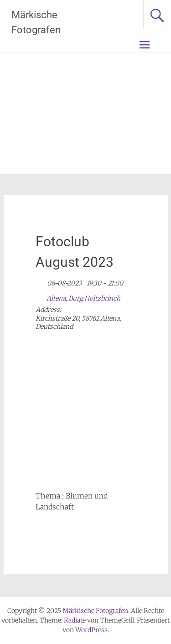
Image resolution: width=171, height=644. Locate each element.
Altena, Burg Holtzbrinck (83, 298)
